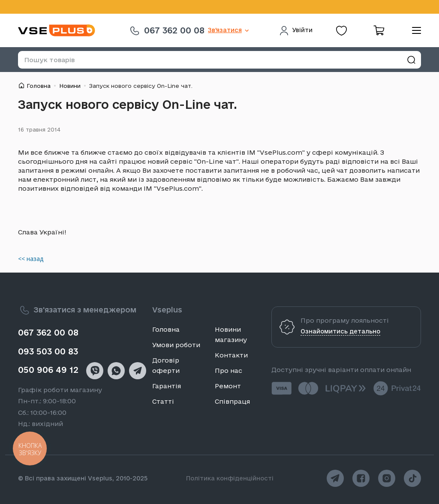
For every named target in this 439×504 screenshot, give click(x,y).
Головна (39, 86)
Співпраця (232, 401)
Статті (163, 401)
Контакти (231, 355)
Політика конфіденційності (230, 478)
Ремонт (228, 386)
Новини (70, 86)
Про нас (229, 370)
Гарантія (167, 386)
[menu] (413, 30)
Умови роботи (176, 345)
